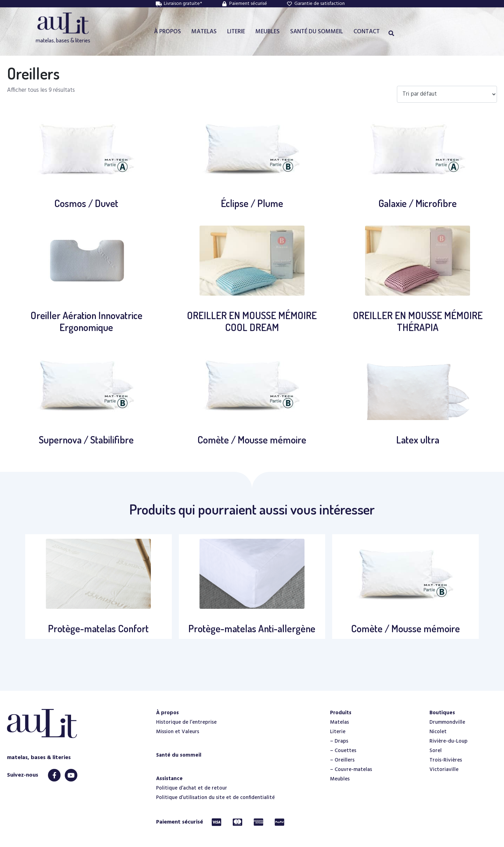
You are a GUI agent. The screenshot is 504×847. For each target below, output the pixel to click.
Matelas (339, 722)
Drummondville (447, 722)
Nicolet (438, 732)
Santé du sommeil (179, 755)
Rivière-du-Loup (449, 741)
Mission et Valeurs (178, 732)
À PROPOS (167, 32)
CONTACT (367, 32)
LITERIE (236, 32)
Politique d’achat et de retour (192, 788)
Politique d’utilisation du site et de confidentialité (215, 798)
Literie (338, 732)
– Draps (339, 741)
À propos (167, 713)
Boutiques (442, 713)
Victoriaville (444, 770)
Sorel (436, 751)
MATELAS (204, 32)
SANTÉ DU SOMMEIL (317, 32)
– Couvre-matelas (351, 770)
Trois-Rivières (446, 760)
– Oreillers (342, 760)
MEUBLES (268, 32)
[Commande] (447, 94)
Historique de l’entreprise (186, 722)
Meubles (340, 779)
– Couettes (343, 751)
